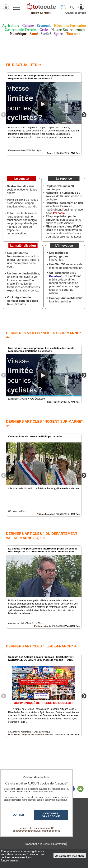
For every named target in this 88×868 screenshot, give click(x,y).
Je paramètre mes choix (70, 856)
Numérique (18, 34)
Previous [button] (4, 115)
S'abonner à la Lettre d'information (45, 844)
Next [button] (84, 115)
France (50, 153)
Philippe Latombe (45, 514)
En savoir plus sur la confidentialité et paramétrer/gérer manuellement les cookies (37, 830)
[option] (44, 114)
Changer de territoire (76, 13)
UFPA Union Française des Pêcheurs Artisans (31, 734)
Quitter (18, 815)
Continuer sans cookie (51, 815)
